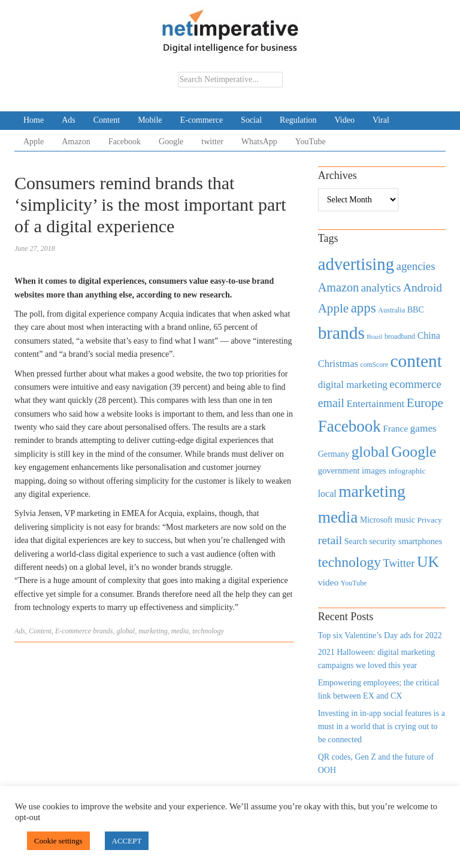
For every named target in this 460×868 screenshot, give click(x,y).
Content (107, 120)
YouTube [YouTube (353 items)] (354, 583)
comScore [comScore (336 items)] (375, 365)
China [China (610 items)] (429, 336)
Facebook (125, 142)
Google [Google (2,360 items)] (414, 452)
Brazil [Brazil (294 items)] (374, 337)
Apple (34, 142)
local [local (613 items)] (327, 494)
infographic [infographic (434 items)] (407, 471)
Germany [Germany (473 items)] (334, 454)
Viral (381, 120)
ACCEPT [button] (127, 841)
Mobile (150, 120)
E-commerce (202, 120)
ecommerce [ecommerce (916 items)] (415, 384)
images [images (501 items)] (374, 471)
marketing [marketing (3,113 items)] (372, 491)
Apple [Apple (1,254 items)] (333, 308)
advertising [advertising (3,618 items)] (356, 264)
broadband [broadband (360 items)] (400, 336)
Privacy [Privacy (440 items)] (430, 520)
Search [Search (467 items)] (356, 541)
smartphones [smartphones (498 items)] (420, 541)
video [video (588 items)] (329, 582)
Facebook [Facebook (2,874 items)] (349, 426)
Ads (69, 120)
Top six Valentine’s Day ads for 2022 (380, 635)
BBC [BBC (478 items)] (416, 309)
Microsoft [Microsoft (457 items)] (376, 520)
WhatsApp (259, 142)
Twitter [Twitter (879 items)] (399, 563)
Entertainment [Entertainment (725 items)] (375, 404)
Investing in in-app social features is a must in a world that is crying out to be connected (382, 727)
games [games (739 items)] (423, 428)
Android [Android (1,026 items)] (423, 288)
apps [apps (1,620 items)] (364, 308)
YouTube (311, 142)
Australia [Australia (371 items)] (391, 310)
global (126, 631)
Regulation (298, 120)
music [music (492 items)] (405, 520)
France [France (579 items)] (395, 428)
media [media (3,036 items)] (338, 517)
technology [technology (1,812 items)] (349, 562)
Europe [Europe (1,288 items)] (425, 403)
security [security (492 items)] (382, 541)
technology (208, 631)
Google (171, 142)
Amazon (76, 142)
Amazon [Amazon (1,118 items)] (339, 287)
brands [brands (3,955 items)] (341, 333)
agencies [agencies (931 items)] (416, 266)
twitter (212, 142)
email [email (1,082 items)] (331, 403)
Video (345, 120)
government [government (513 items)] (339, 471)
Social (251, 120)
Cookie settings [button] (58, 841)
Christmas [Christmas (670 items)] (338, 364)
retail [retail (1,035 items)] (330, 540)
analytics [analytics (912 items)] (381, 288)
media (180, 631)
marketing (153, 631)
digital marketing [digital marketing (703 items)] (353, 385)
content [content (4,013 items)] (416, 361)
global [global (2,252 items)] (370, 452)
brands (103, 631)
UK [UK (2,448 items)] (428, 562)
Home (34, 120)
